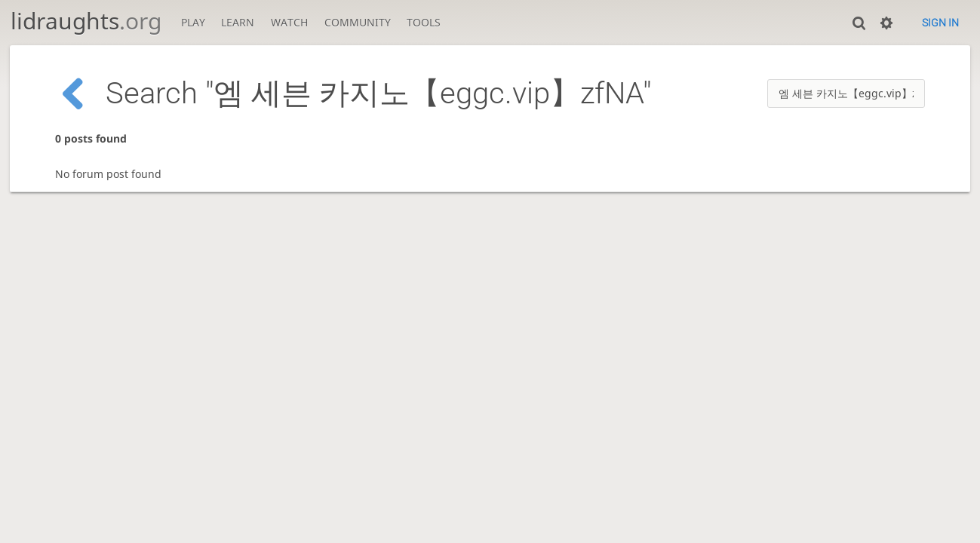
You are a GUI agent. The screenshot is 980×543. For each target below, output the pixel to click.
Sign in (940, 23)
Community (358, 22)
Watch (289, 22)
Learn (238, 22)
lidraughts (86, 21)
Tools (424, 22)
